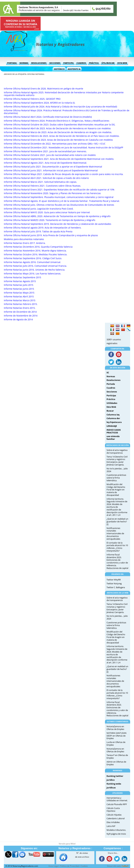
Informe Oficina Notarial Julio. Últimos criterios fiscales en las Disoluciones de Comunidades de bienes (59, 205)
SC (108, 373)
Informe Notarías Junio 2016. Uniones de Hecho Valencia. (35, 270)
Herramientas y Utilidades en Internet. (117, 799)
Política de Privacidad (70, 866)
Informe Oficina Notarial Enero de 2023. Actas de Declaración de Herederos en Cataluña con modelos (58, 140)
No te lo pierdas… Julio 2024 (117, 470)
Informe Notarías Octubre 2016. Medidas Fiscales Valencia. (36, 254)
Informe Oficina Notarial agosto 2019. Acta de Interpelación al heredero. (43, 228)
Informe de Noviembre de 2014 (21, 316)
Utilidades (112, 403)
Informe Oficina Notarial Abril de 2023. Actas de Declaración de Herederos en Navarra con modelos (57, 128)
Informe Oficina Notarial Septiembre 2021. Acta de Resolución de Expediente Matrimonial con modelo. (59, 159)
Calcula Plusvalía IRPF (117, 804)
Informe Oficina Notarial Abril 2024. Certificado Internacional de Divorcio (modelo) (48, 117)
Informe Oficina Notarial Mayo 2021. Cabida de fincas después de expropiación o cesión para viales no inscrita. (64, 174)
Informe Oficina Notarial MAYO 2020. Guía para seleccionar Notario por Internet (47, 212)
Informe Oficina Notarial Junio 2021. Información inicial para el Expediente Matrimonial (51, 170)
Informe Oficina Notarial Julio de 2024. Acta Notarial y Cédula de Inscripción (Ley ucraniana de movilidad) (60, 107)
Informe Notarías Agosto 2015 (20, 281)
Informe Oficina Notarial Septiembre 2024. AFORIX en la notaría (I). (40, 103)
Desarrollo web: (118, 866)
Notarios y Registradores (60, 44)
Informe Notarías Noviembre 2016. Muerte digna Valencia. (35, 251)
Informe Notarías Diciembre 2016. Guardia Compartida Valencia (38, 247)
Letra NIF (111, 826)
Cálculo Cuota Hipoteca (113, 809)
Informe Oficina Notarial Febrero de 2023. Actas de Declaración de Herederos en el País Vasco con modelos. (62, 136)
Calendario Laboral (116, 818)
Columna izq (113, 415)
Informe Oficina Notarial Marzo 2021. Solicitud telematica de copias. (40, 182)
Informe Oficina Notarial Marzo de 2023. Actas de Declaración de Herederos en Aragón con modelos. (58, 132)
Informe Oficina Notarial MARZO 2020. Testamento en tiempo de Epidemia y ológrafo (50, 220)
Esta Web (122, 63)
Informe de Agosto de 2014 (18, 319)
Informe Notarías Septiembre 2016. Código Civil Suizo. (33, 258)
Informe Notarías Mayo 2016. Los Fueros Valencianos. (32, 274)
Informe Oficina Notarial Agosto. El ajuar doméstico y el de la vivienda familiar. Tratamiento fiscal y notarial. (62, 201)
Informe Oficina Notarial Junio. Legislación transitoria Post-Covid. (39, 209)
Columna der (113, 418)
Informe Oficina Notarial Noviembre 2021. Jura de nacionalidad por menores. (45, 151)
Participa (68, 63)
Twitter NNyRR (114, 580)
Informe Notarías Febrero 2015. (21, 304)
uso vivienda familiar (113, 438)
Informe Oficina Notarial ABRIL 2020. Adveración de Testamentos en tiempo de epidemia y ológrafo (57, 216)
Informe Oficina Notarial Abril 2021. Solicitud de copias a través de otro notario (46, 178)
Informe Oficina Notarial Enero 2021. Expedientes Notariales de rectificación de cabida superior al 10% (59, 190)
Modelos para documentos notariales (24, 239)
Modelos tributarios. (116, 830)
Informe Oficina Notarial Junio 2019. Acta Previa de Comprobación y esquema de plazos (51, 235)
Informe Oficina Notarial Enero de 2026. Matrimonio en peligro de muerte (43, 89)
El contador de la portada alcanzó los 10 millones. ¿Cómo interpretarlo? (117, 547)
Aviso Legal (54, 866)
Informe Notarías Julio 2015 (19, 285)
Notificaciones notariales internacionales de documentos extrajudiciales (115, 533)
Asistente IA (74, 69)
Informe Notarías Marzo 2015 (20, 300)
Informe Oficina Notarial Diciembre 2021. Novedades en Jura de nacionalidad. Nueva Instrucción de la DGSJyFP (63, 147)
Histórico (59, 69)
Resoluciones (39, 63)
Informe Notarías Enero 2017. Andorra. (25, 243)
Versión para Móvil (67, 844)
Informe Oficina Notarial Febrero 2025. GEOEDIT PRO (32, 99)
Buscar (110, 411)
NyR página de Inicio (116, 834)
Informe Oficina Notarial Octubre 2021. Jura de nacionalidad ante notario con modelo (50, 155)
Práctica (94, 63)
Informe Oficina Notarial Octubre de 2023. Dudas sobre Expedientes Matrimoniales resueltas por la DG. (60, 125)
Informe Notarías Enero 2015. (20, 308)
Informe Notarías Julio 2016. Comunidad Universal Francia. (35, 266)
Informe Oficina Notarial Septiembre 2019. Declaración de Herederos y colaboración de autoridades (58, 224)
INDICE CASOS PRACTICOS (114, 431)
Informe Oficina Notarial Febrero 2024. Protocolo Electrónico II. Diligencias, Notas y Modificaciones (57, 121)
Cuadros (81, 63)
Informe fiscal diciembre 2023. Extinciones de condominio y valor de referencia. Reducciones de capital (117, 561)
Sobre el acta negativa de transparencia (117, 451)
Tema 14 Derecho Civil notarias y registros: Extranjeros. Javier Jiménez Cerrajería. (117, 461)
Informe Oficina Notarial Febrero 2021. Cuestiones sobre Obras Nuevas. (42, 186)
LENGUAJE (112, 426)
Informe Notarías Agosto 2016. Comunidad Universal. (32, 262)
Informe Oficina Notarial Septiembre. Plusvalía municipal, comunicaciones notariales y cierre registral (59, 197)
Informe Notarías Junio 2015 (19, 289)
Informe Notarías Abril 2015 (19, 296)
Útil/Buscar (108, 63)
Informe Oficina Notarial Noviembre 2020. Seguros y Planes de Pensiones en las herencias (52, 193)
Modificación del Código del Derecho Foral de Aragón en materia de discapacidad (116, 490)
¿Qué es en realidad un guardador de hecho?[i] (117, 522)
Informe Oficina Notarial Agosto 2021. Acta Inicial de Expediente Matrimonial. (45, 163)
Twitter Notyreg (114, 583)
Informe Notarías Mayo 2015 (19, 293)
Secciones (55, 63)
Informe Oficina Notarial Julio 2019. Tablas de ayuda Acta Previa (38, 231)
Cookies (84, 866)
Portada (12, 63)
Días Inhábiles (113, 822)
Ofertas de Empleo (115, 729)
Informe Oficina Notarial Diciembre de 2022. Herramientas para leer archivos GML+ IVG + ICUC (55, 144)
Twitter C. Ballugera (116, 587)
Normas (24, 63)
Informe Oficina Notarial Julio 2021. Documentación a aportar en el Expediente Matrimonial (53, 167)
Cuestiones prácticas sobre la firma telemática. (116, 478)
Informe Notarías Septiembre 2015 (22, 277)
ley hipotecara (114, 422)
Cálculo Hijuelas (114, 815)
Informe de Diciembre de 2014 (20, 312)
